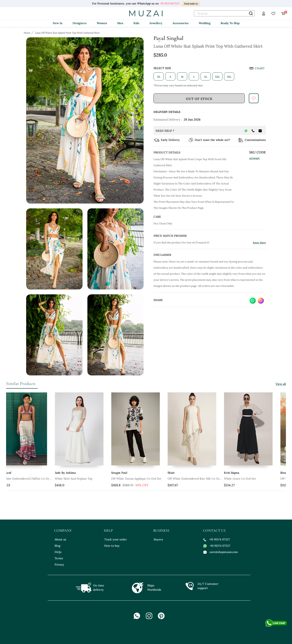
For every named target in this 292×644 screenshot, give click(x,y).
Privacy (59, 565)
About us (60, 539)
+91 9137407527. (170, 3)
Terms (59, 558)
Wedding (205, 23)
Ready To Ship (230, 23)
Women (102, 23)
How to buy (112, 546)
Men (120, 23)
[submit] (254, 98)
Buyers (158, 539)
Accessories (181, 23)
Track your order (115, 539)
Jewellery (156, 23)
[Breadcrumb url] (27, 33)
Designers (80, 23)
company (63, 530)
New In (58, 23)
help (108, 530)
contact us (214, 530)
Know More (259, 243)
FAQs (58, 552)
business (161, 530)
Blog (57, 546)
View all (281, 384)
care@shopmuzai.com (221, 552)
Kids (136, 23)
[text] (224, 13)
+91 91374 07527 (217, 539)
